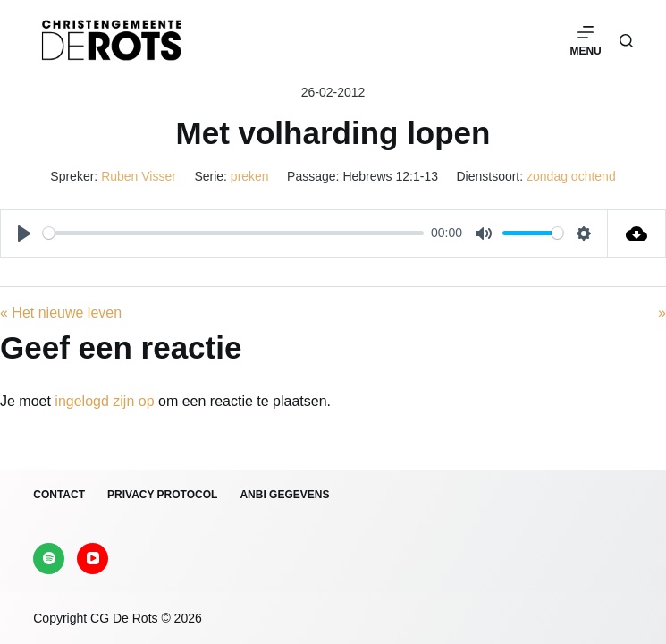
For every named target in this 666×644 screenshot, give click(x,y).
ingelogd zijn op (104, 401)
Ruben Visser (139, 176)
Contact (59, 495)
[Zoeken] (626, 41)
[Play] (24, 233)
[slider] (233, 233)
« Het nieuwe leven (61, 313)
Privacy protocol (162, 495)
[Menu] (585, 40)
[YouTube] (93, 559)
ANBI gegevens (284, 495)
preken (250, 176)
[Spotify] (49, 559)
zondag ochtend (571, 176)
